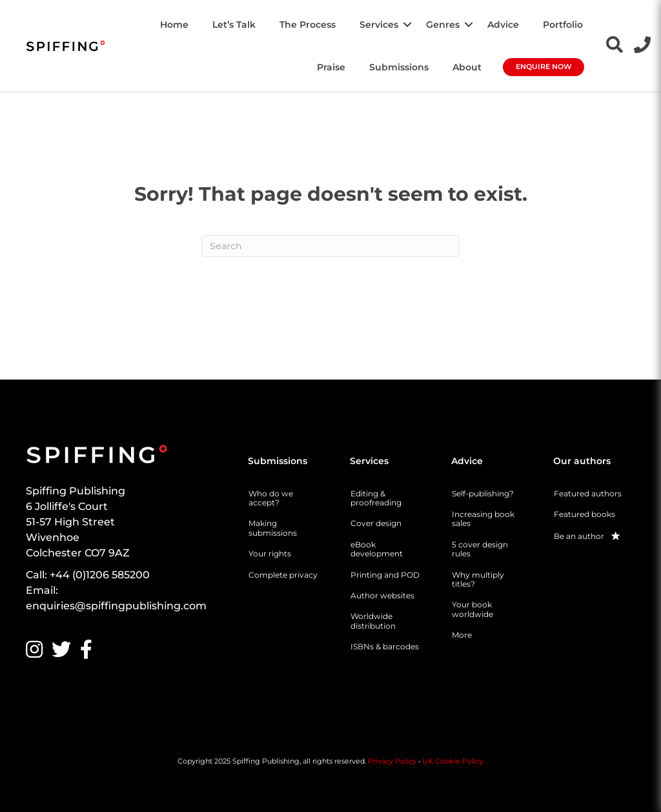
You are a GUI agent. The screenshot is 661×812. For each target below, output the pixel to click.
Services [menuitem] (379, 25)
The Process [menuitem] (308, 25)
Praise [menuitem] (331, 67)
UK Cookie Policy (453, 761)
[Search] (330, 246)
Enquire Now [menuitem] (544, 66)
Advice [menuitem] (503, 25)
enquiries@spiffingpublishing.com (116, 606)
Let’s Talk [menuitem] (234, 25)
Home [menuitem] (174, 25)
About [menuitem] (467, 67)
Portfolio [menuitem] (563, 25)
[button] (407, 25)
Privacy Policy (392, 761)
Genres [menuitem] (443, 25)
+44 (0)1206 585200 (100, 575)
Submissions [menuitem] (399, 67)
